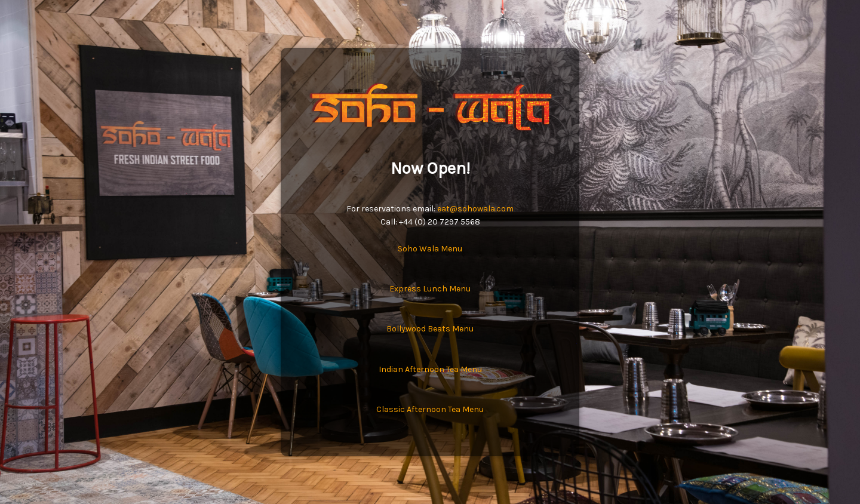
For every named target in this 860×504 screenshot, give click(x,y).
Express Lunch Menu (430, 289)
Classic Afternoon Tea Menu (430, 409)
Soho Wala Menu (430, 249)
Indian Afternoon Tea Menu (430, 369)
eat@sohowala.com (475, 209)
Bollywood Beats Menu (430, 329)
